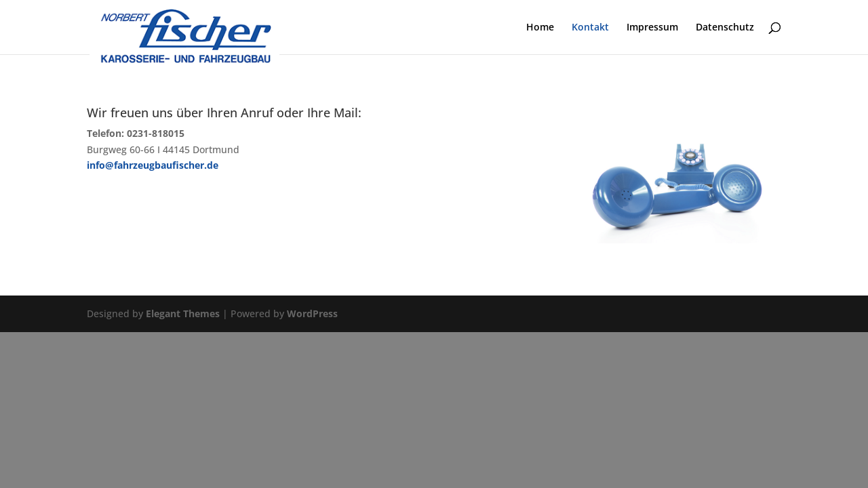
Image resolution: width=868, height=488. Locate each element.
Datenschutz (725, 28)
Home (540, 28)
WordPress (312, 313)
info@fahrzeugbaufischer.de (153, 165)
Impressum (652, 28)
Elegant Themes (183, 313)
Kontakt (590, 28)
